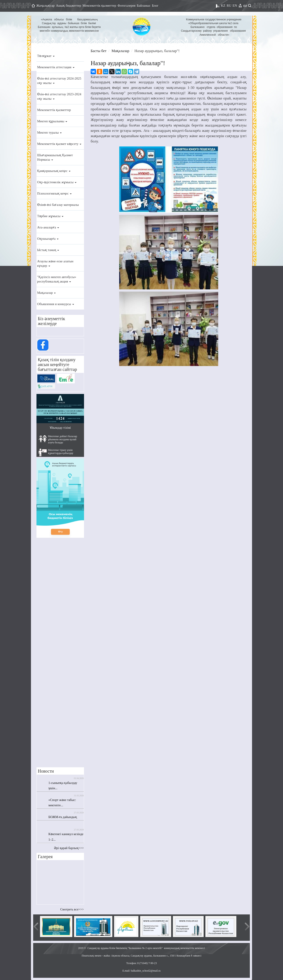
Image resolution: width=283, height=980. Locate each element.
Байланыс (144, 6)
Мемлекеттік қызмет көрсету (59, 144)
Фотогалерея (127, 6)
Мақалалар (46, 293)
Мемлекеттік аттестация (56, 67)
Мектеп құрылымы (52, 121)
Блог (155, 6)
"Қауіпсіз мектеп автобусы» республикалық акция (57, 279)
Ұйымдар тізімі (60, 428)
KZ (223, 6)
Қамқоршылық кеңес (54, 171)
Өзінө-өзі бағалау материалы (58, 205)
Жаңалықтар (45, 6)
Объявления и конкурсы (56, 304)
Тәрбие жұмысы (50, 216)
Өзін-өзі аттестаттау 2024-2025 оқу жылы (59, 81)
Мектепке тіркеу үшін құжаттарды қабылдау (56, 452)
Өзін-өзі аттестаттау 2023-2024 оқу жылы (59, 96)
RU (229, 6)
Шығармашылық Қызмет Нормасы (55, 157)
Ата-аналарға (48, 227)
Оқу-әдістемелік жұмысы (57, 182)
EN (235, 6)
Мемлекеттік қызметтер (99, 6)
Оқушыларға (48, 239)
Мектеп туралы (49, 132)
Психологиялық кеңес (54, 193)
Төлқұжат (46, 56)
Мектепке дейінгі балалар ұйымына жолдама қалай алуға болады (58, 439)
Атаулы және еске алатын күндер (55, 263)
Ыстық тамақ (48, 250)
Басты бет (98, 51)
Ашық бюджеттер (69, 6)
